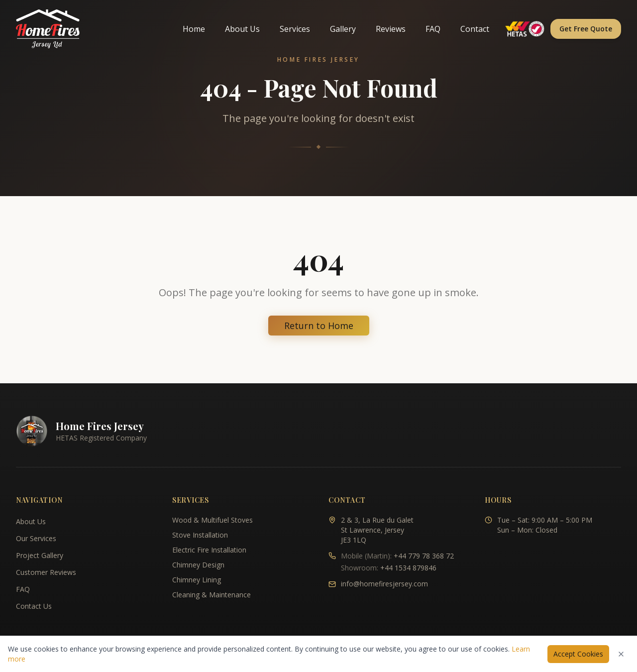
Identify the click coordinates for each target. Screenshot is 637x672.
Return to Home (319, 326)
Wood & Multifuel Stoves (212, 520)
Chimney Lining (197, 580)
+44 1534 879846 (408, 568)
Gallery (343, 29)
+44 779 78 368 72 (424, 556)
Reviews (391, 29)
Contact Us (34, 606)
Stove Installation (200, 535)
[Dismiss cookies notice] (621, 654)
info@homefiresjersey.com (384, 584)
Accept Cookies (578, 654)
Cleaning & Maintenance (212, 595)
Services (295, 29)
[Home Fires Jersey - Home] (48, 29)
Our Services (36, 538)
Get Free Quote (586, 29)
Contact (475, 29)
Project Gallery (40, 555)
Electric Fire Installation (209, 550)
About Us (242, 29)
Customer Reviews (46, 572)
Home (194, 29)
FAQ (433, 29)
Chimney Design (198, 565)
